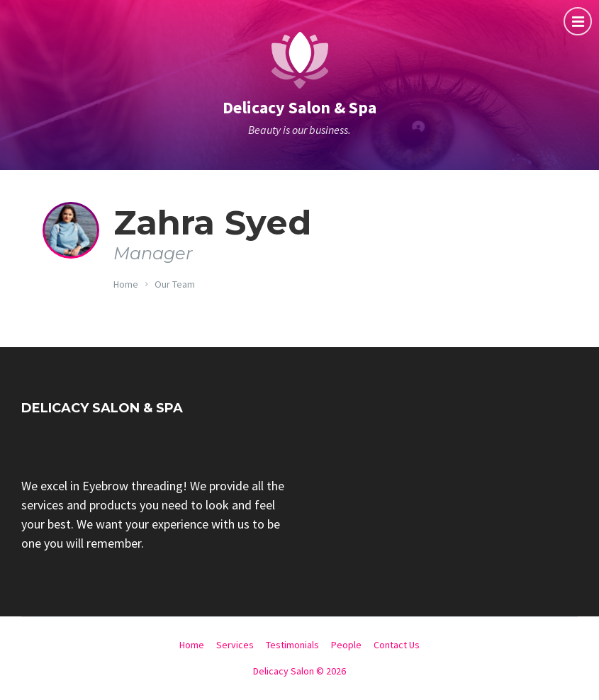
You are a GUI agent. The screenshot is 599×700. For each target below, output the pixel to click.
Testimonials (292, 645)
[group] (155, 514)
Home (126, 284)
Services (235, 645)
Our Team (175, 284)
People (346, 645)
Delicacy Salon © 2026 (299, 671)
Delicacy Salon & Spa (299, 107)
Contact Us (397, 645)
